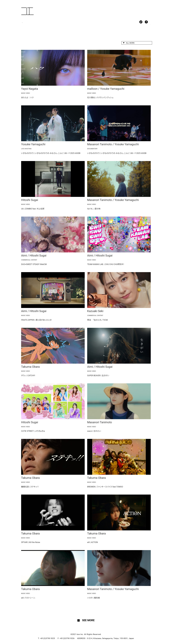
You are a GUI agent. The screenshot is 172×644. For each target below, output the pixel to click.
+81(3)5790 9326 (68, 638)
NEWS (53, 23)
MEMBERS (39, 23)
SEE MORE (88, 620)
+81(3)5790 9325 (49, 638)
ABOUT (65, 23)
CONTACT (79, 23)
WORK (25, 23)
